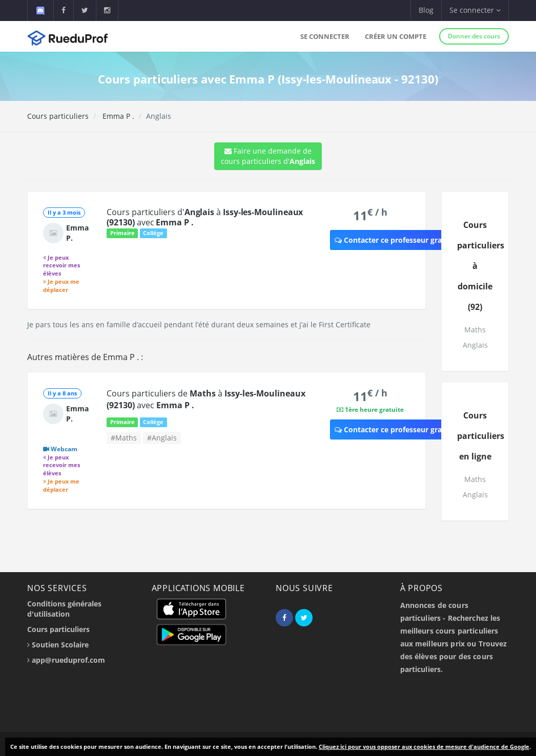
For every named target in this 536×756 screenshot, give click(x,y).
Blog (426, 10)
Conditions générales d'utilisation (64, 609)
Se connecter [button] (475, 10)
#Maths (124, 438)
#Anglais (162, 438)
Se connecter (325, 36)
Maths (475, 330)
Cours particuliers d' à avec (205, 217)
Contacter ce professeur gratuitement (406, 240)
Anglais (475, 345)
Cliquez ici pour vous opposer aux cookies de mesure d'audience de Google (424, 747)
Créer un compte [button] (396, 36)
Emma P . (117, 116)
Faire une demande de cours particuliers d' (268, 156)
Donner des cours (474, 36)
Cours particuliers (58, 116)
